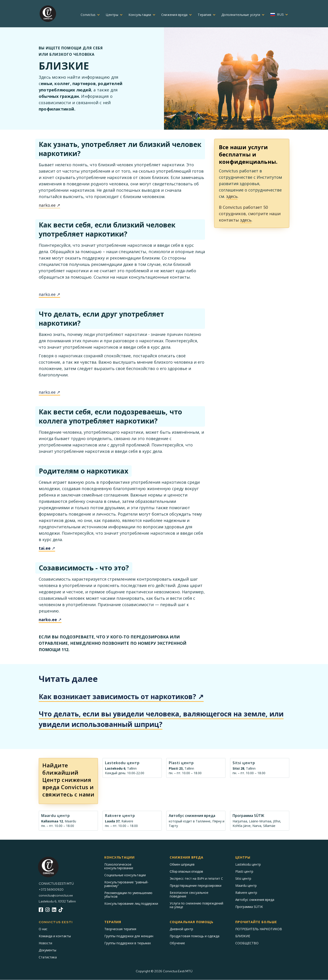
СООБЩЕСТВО (247, 943)
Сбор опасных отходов (186, 872)
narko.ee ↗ (49, 205)
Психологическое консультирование (119, 866)
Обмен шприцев (182, 864)
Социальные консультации (125, 875)
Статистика (48, 957)
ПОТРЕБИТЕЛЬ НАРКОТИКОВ (259, 929)
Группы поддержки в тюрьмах (128, 943)
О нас (43, 929)
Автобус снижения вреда (255, 900)
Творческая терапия (120, 929)
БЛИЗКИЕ (243, 936)
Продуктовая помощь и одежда (195, 936)
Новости (45, 943)
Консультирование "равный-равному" (126, 884)
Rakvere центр (246, 893)
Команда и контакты (55, 936)
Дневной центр (181, 929)
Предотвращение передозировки (196, 886)
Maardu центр (246, 886)
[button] (89, 15)
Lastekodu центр (248, 864)
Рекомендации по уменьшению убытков (128, 895)
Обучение (177, 943)
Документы (47, 950)
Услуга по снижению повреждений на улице (196, 905)
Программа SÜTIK (249, 907)
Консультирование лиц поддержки (131, 904)
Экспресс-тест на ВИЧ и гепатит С (196, 879)
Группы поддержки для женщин (129, 936)
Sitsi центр (243, 879)
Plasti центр (244, 872)
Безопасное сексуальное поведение (189, 894)
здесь (232, 196)
